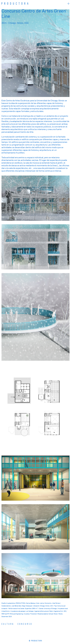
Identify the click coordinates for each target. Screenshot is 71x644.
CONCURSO (25, 624)
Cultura (8, 624)
